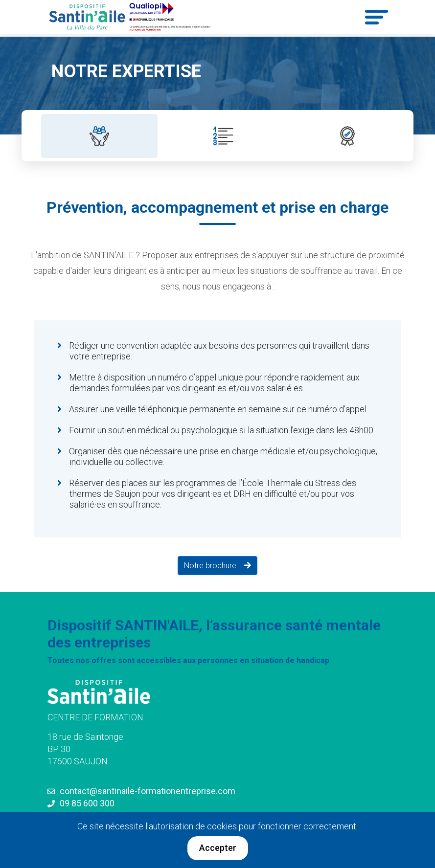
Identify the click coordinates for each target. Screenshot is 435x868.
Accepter (218, 848)
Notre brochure (213, 566)
